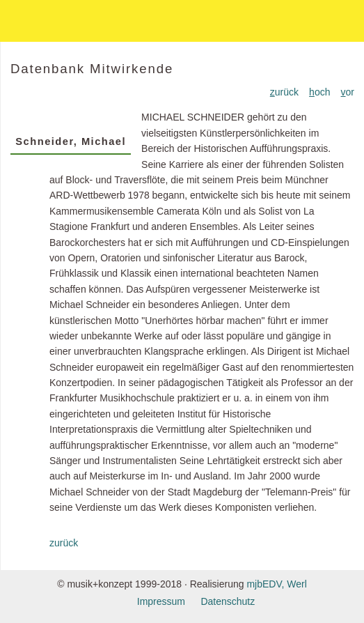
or (348, 92)
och (319, 92)
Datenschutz (228, 601)
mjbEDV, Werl (276, 584)
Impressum (161, 601)
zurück (64, 543)
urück (284, 92)
